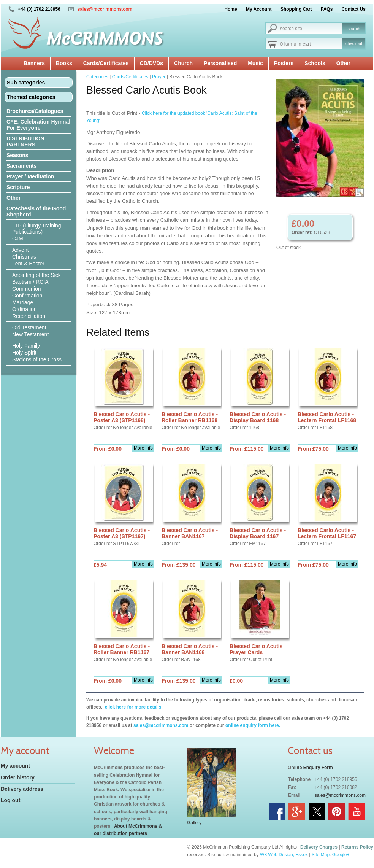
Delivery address (22, 789)
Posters (284, 63)
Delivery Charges (319, 847)
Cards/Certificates (106, 63)
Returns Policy (357, 847)
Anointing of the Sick (36, 275)
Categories (97, 77)
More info (143, 448)
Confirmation (27, 296)
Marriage (23, 302)
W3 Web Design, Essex (284, 855)
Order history (18, 777)
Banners (34, 63)
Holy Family (26, 346)
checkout (354, 43)
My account (15, 766)
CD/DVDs (151, 63)
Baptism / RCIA (30, 282)
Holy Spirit (24, 353)
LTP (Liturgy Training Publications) (37, 229)
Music (255, 63)
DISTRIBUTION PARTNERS (25, 141)
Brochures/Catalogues (35, 111)
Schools (315, 63)
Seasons (17, 155)
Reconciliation (29, 316)
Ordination (25, 309)
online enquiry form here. (253, 725)
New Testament (30, 334)
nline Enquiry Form (312, 768)
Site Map (321, 855)
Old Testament (29, 327)
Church (183, 63)
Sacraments (21, 166)
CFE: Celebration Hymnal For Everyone (38, 125)
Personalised (220, 63)
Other (343, 63)
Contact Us (354, 9)
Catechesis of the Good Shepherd (36, 211)
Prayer (159, 77)
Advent (21, 250)
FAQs (327, 9)
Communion (26, 289)
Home (231, 9)
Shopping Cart (296, 9)
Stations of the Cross (37, 359)
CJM (18, 238)
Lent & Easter (28, 264)
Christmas (24, 257)
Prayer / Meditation (30, 176)
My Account (259, 9)
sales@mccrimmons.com (105, 9)
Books (64, 63)
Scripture (18, 187)
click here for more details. (133, 707)
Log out (10, 800)
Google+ (341, 855)
